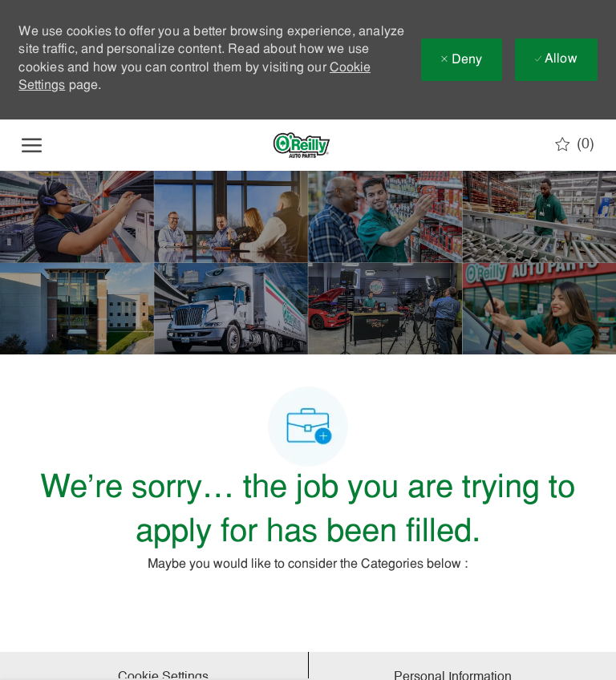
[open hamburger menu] (32, 145)
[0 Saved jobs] (575, 144)
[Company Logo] (302, 145)
